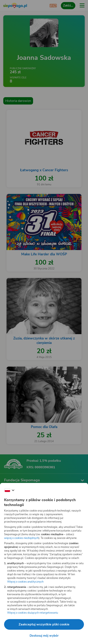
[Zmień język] (9, 490)
